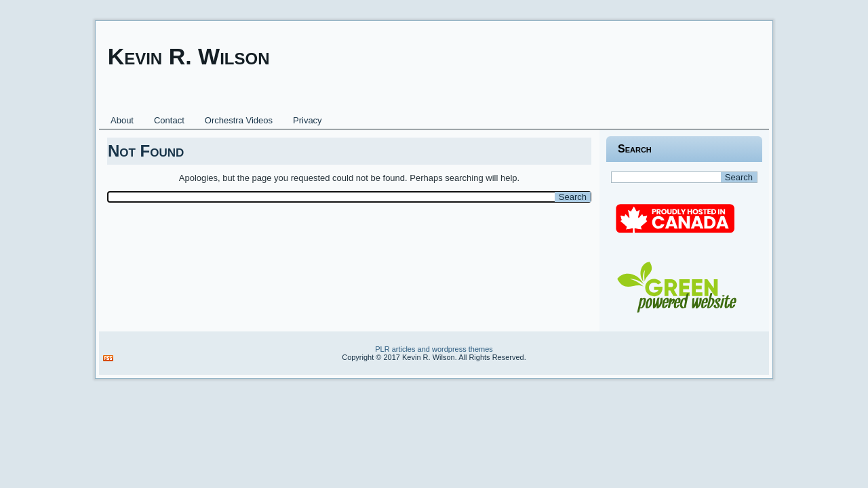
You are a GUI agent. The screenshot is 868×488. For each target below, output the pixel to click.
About (122, 120)
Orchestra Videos (239, 120)
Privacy (308, 120)
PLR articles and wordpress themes (434, 349)
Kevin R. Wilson (189, 56)
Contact (169, 120)
